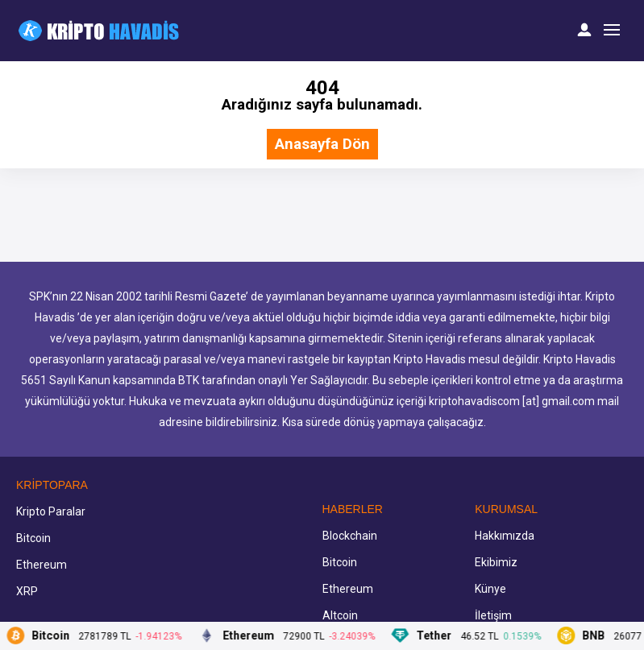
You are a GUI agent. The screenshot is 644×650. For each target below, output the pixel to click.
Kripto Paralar (51, 511)
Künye (490, 589)
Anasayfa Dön (322, 145)
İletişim (493, 615)
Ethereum (42, 565)
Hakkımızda (505, 536)
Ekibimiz (496, 562)
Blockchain (350, 536)
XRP (27, 591)
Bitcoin (33, 538)
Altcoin (340, 615)
